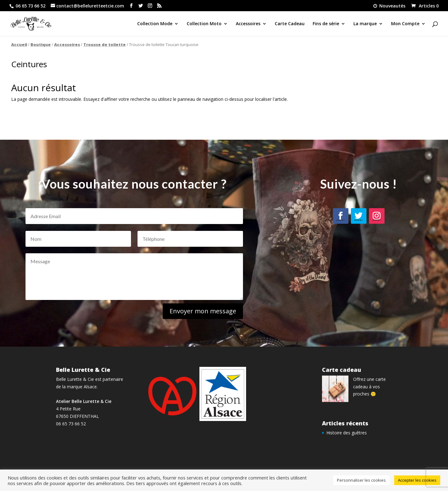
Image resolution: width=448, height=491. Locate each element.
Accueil (19, 44)
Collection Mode (155, 24)
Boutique (41, 44)
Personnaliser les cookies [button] (361, 480)
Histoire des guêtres (347, 433)
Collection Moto (204, 24)
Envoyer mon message (198, 311)
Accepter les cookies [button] (417, 480)
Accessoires (248, 24)
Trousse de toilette (105, 44)
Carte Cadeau (290, 24)
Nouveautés (389, 6)
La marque (365, 24)
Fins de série (326, 24)
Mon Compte (405, 24)
